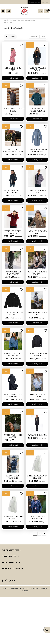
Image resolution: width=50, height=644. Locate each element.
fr (43, 2)
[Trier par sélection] (34, 37)
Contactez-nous (34, 2)
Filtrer (10, 37)
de (47, 2)
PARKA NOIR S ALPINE (37, 435)
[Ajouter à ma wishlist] (21, 45)
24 (43, 37)
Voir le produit (13, 78)
